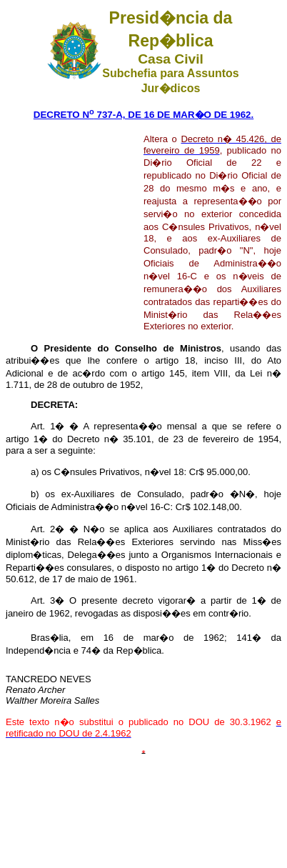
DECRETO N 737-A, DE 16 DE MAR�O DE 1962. (143, 115)
